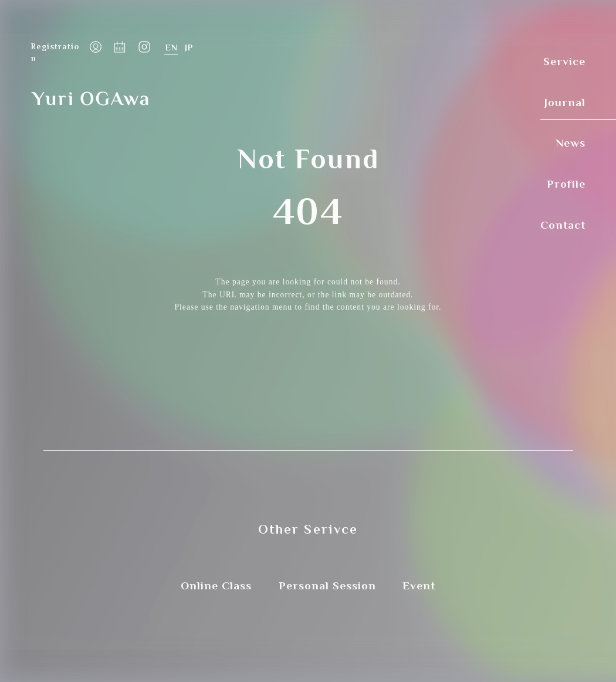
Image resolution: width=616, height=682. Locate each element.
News (571, 142)
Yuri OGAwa (90, 98)
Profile (566, 183)
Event (419, 586)
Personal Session (327, 586)
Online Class (216, 586)
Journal (565, 101)
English (171, 48)
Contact (563, 224)
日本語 (189, 48)
